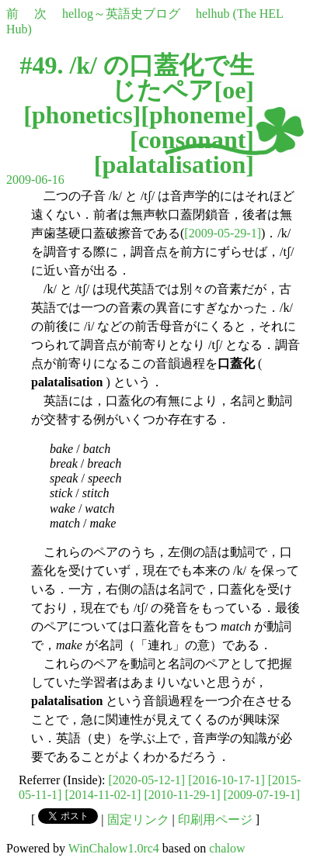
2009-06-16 (35, 180)
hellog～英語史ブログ (121, 14)
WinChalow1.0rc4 (114, 848)
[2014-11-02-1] (103, 795)
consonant (192, 140)
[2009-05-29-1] (223, 233)
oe (234, 90)
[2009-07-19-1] (261, 795)
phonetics (82, 115)
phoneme (197, 115)
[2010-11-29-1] (182, 795)
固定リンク (138, 820)
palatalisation (174, 164)
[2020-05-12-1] (147, 780)
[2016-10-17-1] (226, 780)
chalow (227, 848)
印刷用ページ (215, 820)
